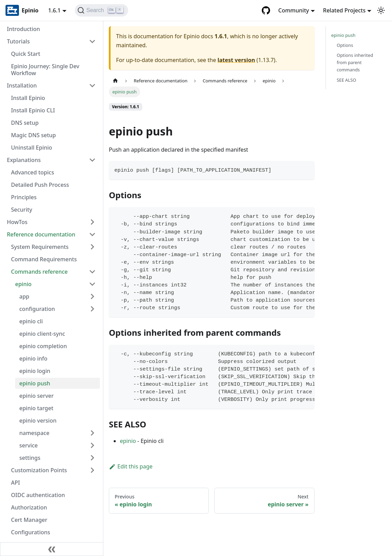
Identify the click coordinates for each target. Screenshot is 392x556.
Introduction (23, 29)
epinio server (37, 396)
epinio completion (43, 346)
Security (22, 210)
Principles (24, 197)
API (16, 483)
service (29, 445)
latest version (236, 60)
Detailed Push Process (40, 185)
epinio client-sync (42, 334)
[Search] (101, 10)
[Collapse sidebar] (52, 549)
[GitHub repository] (266, 10)
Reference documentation (41, 234)
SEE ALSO (347, 80)
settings (30, 458)
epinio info (33, 358)
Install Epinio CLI (33, 110)
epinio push (35, 383)
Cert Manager (29, 520)
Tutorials (18, 41)
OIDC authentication (38, 495)
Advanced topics (33, 172)
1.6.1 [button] (54, 10)
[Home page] (115, 81)
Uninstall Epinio (32, 148)
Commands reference (39, 272)
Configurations (31, 532)
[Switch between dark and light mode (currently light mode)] (381, 10)
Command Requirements (44, 259)
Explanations (24, 160)
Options (345, 45)
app (24, 296)
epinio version (38, 421)
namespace (34, 433)
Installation (22, 85)
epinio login (35, 371)
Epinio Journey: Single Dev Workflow (45, 70)
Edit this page (131, 466)
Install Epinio (28, 98)
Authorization (29, 507)
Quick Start (26, 54)
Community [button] (294, 10)
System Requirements (40, 247)
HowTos (17, 222)
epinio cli (31, 321)
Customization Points (39, 470)
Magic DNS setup (33, 135)
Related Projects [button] (344, 10)
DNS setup (25, 123)
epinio (23, 284)
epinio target (36, 408)
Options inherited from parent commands (355, 62)
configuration (37, 309)
